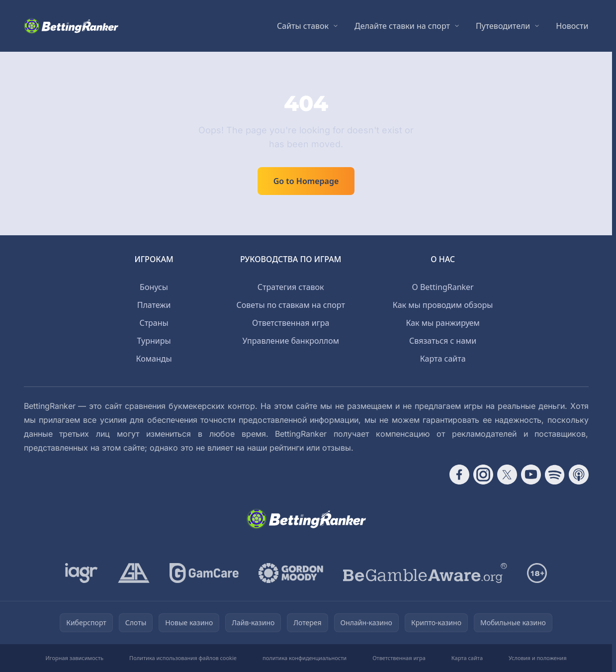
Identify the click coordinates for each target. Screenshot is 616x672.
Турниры (154, 341)
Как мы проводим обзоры (443, 305)
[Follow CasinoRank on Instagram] (483, 475)
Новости (572, 26)
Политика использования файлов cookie (183, 658)
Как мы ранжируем (443, 323)
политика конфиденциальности (305, 658)
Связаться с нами (443, 341)
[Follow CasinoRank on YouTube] (531, 475)
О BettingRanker (443, 287)
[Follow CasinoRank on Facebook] (459, 475)
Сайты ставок (303, 26)
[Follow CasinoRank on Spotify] (555, 475)
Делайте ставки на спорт (402, 26)
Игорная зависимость (74, 658)
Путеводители (503, 26)
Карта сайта (443, 359)
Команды (154, 359)
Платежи (154, 305)
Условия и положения (538, 658)
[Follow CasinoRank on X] (507, 475)
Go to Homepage (306, 181)
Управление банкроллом (291, 341)
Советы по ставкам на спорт (291, 305)
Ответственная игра (291, 323)
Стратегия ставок (291, 287)
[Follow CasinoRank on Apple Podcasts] (579, 475)
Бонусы (154, 287)
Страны (154, 323)
